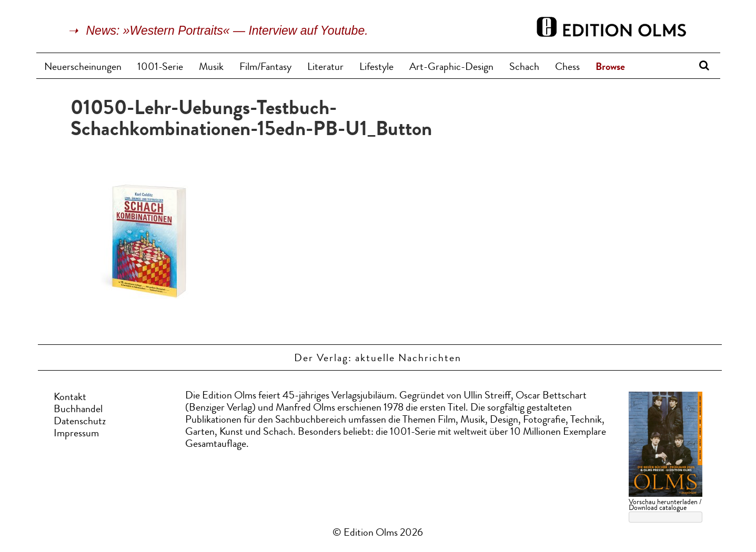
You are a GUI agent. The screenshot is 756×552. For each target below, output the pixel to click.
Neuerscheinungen (83, 68)
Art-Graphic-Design (451, 68)
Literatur (325, 68)
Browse (610, 68)
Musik (211, 68)
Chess (567, 68)
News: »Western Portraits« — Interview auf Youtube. (227, 30)
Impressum (76, 434)
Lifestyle (376, 68)
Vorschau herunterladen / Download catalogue (665, 505)
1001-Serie (160, 68)
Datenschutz (80, 422)
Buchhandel (78, 410)
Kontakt (70, 398)
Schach (524, 68)
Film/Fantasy (265, 68)
